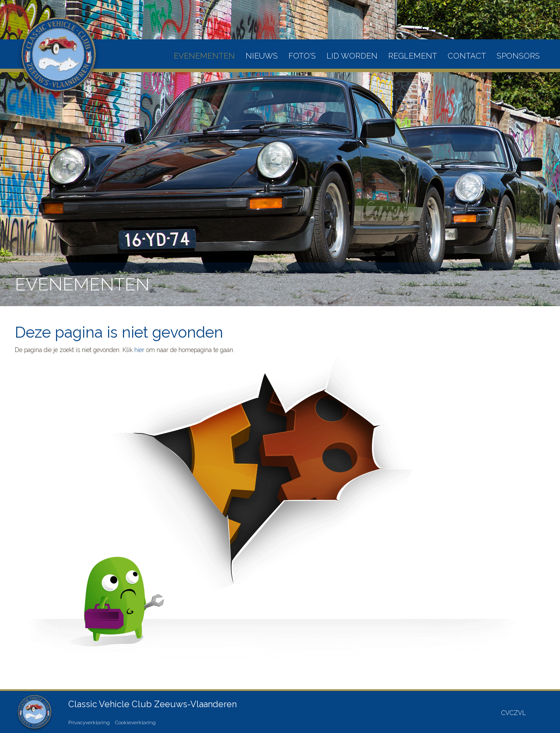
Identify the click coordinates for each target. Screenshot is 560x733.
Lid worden (352, 56)
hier (139, 350)
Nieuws (262, 56)
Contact (467, 56)
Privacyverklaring (89, 723)
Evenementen (204, 56)
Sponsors (518, 56)
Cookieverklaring (135, 723)
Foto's (302, 56)
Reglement (413, 56)
